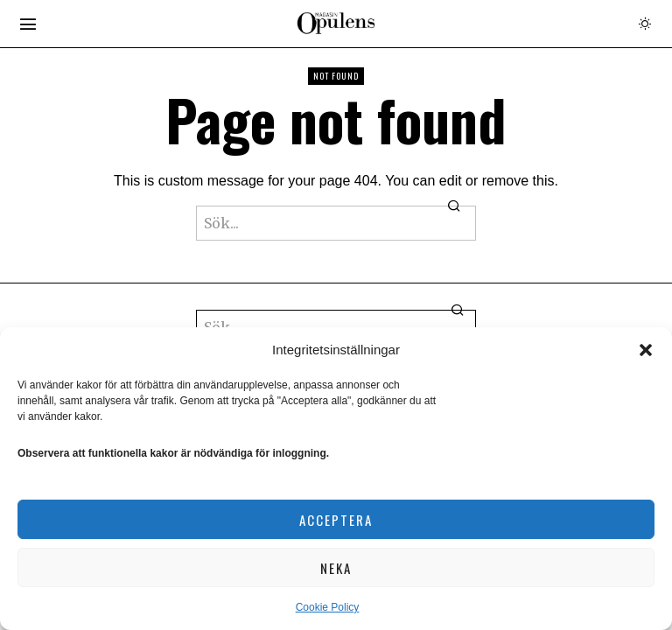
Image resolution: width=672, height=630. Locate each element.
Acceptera (336, 520)
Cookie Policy (328, 607)
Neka (336, 568)
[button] (646, 350)
